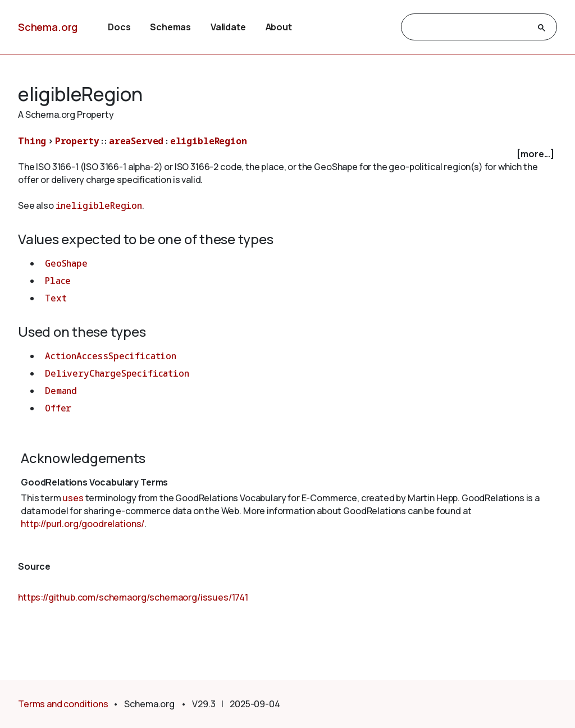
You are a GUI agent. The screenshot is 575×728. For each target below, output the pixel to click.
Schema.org (48, 27)
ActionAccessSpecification (111, 356)
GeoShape (66, 263)
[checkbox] (287, 154)
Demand (61, 391)
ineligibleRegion (99, 205)
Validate (228, 27)
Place (58, 281)
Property (77, 141)
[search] (469, 28)
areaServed (136, 141)
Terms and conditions (63, 704)
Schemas (170, 27)
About (279, 27)
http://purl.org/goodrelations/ (83, 524)
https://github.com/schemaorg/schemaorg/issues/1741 (133, 597)
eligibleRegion (209, 141)
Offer (58, 408)
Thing (32, 141)
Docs (119, 27)
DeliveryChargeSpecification (117, 373)
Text (56, 298)
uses (73, 498)
